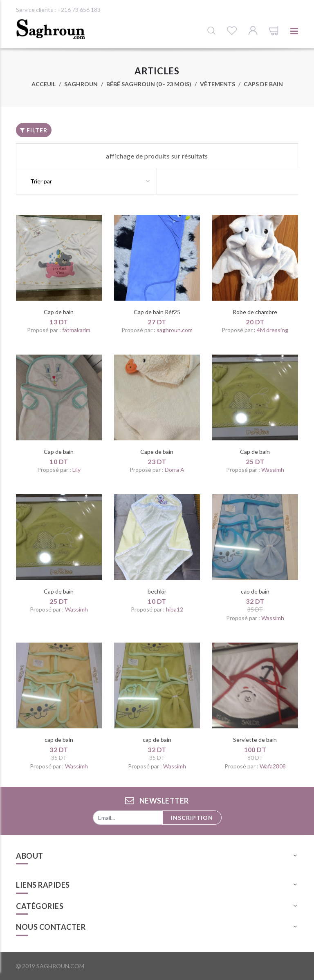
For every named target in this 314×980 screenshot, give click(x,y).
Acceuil (44, 84)
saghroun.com (175, 330)
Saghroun (81, 84)
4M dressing (273, 330)
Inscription (192, 818)
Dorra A (175, 470)
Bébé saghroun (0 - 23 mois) (149, 84)
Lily (76, 470)
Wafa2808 (273, 766)
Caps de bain (263, 84)
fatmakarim (76, 330)
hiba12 (175, 609)
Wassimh (273, 470)
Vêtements (218, 84)
